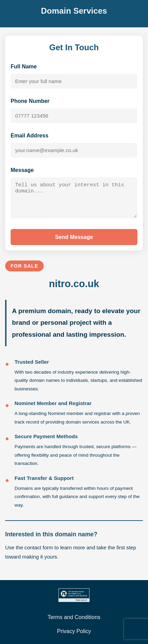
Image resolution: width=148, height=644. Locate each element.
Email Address (30, 136)
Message (22, 170)
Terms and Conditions (74, 617)
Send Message (74, 239)
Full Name (24, 66)
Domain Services (74, 11)
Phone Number (30, 101)
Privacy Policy (74, 631)
